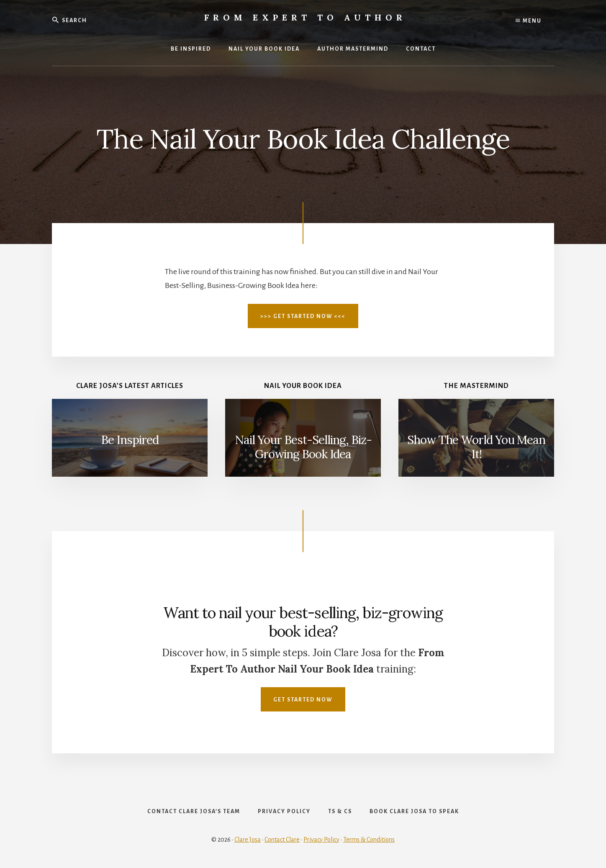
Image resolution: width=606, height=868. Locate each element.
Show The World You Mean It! (476, 447)
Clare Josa (248, 840)
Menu (529, 21)
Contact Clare (282, 840)
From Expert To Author (305, 17)
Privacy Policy (321, 840)
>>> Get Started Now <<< (303, 316)
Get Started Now (303, 700)
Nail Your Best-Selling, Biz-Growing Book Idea (303, 447)
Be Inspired (130, 440)
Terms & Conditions (369, 840)
